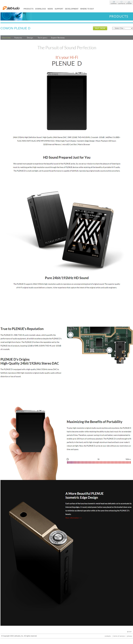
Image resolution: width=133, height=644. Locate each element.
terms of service (119, 636)
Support (59, 9)
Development (72, 9)
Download (41, 9)
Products (29, 9)
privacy (130, 636)
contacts (108, 636)
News (50, 9)
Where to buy (87, 9)
